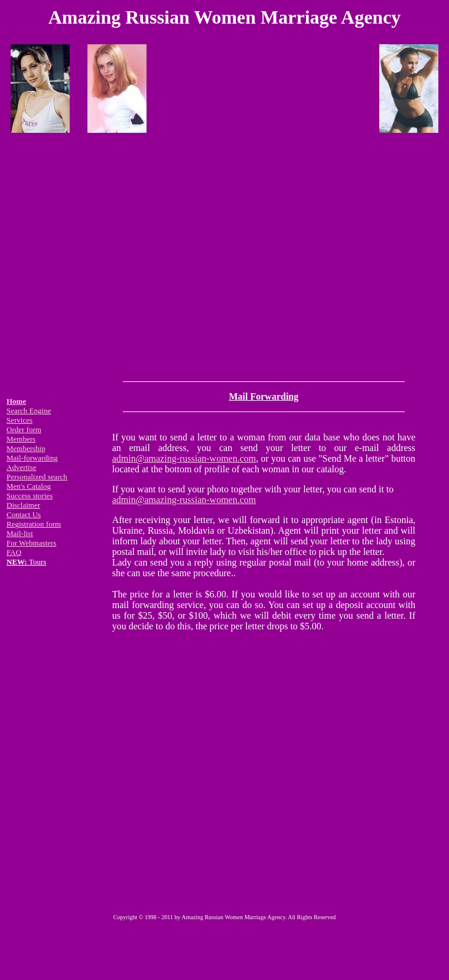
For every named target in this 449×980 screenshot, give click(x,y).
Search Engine (29, 411)
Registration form (34, 524)
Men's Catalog (29, 486)
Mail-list (20, 533)
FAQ (14, 552)
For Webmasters (31, 543)
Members (21, 439)
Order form (24, 429)
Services (19, 420)
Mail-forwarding (32, 458)
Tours (26, 562)
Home (16, 401)
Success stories (30, 496)
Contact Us (24, 514)
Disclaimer (23, 505)
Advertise (22, 467)
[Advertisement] (222, 255)
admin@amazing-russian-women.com (184, 458)
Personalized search (37, 477)
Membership (26, 448)
